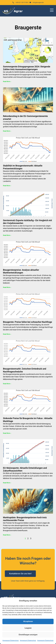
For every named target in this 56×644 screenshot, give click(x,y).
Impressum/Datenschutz (11, 641)
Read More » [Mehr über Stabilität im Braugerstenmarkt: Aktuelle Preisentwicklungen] (7, 186)
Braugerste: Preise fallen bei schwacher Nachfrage (28, 322)
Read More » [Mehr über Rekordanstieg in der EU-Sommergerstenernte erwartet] (7, 131)
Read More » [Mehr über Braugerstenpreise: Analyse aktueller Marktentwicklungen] (7, 287)
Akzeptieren (28, 621)
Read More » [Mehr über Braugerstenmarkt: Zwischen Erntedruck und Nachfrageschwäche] (7, 384)
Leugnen (28, 628)
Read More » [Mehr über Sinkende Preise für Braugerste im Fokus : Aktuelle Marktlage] (7, 433)
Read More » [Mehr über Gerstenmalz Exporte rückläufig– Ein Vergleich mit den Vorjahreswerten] (7, 235)
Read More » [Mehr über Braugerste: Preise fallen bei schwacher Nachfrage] (7, 334)
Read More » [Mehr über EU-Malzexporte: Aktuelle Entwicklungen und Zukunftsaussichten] (7, 483)
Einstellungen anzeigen (28, 635)
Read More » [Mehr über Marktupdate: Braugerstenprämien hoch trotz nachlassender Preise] (7, 535)
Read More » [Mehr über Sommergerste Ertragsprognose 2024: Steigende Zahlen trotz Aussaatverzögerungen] (7, 82)
